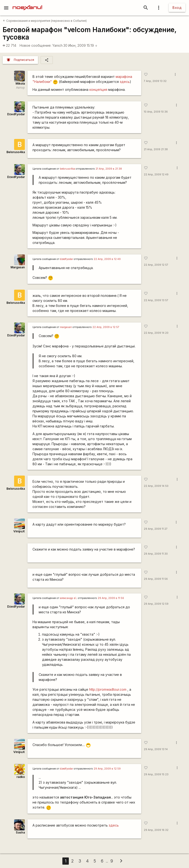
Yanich (57, 45)
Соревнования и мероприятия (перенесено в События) (45, 21)
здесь (125, 82)
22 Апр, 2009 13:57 (156, 300)
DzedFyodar (16, 114)
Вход (177, 8)
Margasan (18, 267)
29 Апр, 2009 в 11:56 (111, 598)
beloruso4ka (67, 169)
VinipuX (19, 531)
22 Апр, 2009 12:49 (156, 175)
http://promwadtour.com (108, 689)
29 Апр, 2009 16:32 (156, 830)
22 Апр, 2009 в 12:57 (106, 327)
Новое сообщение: (35, 45)
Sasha (20, 832)
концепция (98, 89)
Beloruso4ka (16, 152)
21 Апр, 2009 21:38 (156, 149)
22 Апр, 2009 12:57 (156, 265)
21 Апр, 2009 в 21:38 (109, 169)
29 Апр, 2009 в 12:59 (107, 769)
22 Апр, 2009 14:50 (156, 486)
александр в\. (69, 598)
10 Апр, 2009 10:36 (156, 112)
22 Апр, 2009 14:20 (156, 333)
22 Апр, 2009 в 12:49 (107, 259)
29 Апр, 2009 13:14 (156, 749)
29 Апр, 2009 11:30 (156, 554)
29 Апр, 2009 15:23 (156, 774)
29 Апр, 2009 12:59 (156, 604)
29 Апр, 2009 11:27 (156, 529)
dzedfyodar (67, 259)
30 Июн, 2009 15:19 (80, 45)
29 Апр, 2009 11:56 (156, 579)
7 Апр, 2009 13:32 (155, 81)
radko (21, 777)
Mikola (20, 83)
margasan (66, 327)
